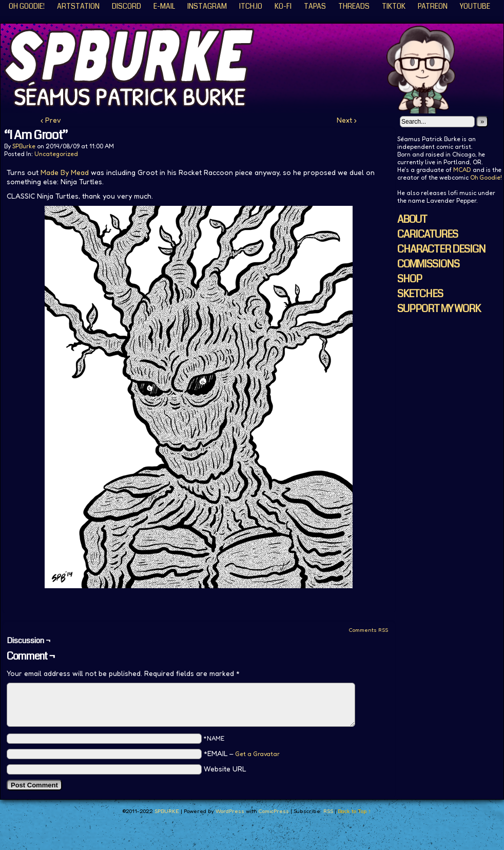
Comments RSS (368, 630)
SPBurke (24, 146)
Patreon (433, 6)
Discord (127, 6)
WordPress (230, 811)
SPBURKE (167, 811)
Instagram (207, 6)
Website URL (225, 769)
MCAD (462, 170)
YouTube (475, 6)
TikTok (394, 6)
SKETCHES (420, 294)
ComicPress (274, 811)
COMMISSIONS (428, 264)
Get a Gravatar (257, 754)
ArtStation (78, 6)
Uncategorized (56, 154)
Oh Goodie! (27, 6)
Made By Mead (65, 172)
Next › (347, 120)
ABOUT (412, 219)
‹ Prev (51, 120)
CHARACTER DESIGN (441, 249)
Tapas (315, 6)
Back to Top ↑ (354, 811)
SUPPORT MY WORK (439, 309)
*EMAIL (242, 753)
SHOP (410, 279)
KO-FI (283, 6)
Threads (354, 6)
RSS (328, 811)
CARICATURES (428, 234)
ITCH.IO (251, 6)
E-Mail (164, 6)
